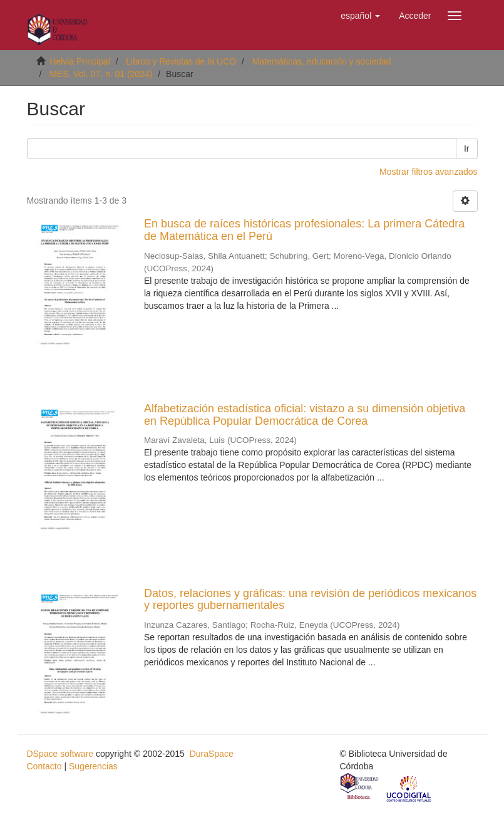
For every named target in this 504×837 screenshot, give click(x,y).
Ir (467, 148)
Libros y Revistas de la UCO (181, 61)
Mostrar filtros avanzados (428, 172)
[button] (360, 16)
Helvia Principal (80, 61)
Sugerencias (93, 766)
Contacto (44, 766)
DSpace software (60, 754)
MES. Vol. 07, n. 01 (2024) (101, 74)
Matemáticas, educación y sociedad (322, 61)
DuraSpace (212, 754)
